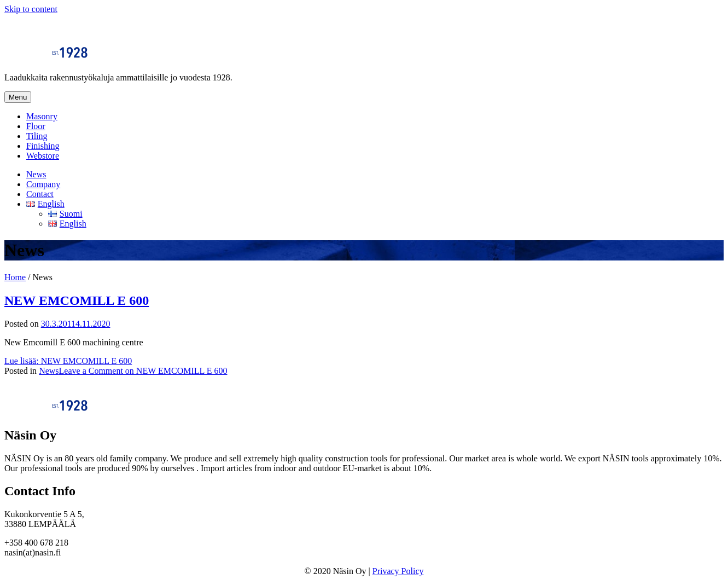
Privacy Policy (398, 571)
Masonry (42, 116)
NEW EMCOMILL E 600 (77, 300)
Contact (40, 194)
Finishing (43, 146)
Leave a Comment (143, 371)
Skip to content (31, 9)
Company (43, 184)
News (36, 174)
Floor (36, 126)
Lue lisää (68, 361)
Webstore (43, 156)
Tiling (37, 136)
